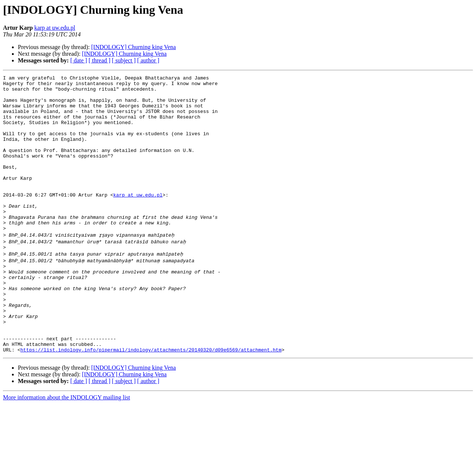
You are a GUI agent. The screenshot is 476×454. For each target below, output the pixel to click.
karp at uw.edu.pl (55, 28)
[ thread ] (99, 60)
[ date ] (79, 60)
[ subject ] (124, 60)
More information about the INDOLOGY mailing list (67, 447)
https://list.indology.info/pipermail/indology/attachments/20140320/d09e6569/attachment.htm (151, 400)
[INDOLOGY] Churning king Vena (134, 47)
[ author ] (148, 60)
